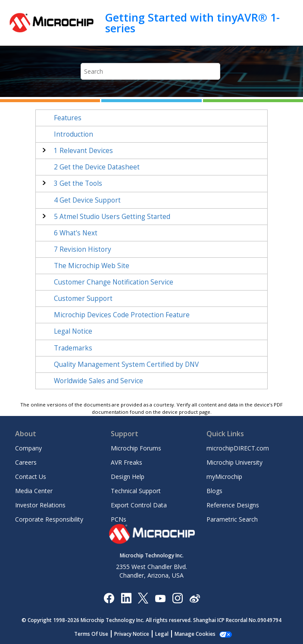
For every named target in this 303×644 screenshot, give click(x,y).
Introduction (73, 134)
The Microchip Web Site (92, 266)
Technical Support (136, 491)
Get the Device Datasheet (97, 167)
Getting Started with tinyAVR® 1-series (192, 23)
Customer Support (83, 299)
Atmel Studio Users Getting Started (112, 217)
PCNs (119, 519)
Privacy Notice (132, 634)
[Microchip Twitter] (143, 598)
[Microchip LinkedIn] (126, 598)
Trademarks (73, 348)
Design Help (128, 477)
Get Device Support (87, 200)
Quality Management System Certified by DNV (126, 364)
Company (28, 448)
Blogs (214, 491)
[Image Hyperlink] (160, 598)
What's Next (76, 233)
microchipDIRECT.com (238, 448)
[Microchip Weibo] (195, 598)
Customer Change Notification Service (114, 282)
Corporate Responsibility (49, 519)
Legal (162, 634)
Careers (26, 462)
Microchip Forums (136, 448)
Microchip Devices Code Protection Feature (122, 315)
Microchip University (234, 462)
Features (68, 118)
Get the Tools (78, 183)
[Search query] (151, 71)
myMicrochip (224, 477)
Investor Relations (40, 505)
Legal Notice (73, 331)
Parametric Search (232, 519)
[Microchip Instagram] (177, 598)
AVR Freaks (127, 462)
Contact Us (31, 477)
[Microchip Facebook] (109, 598)
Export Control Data (139, 505)
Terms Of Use (91, 634)
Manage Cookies (195, 634)
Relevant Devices (83, 151)
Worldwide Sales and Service (98, 381)
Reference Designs (233, 505)
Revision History (83, 249)
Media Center (34, 491)
